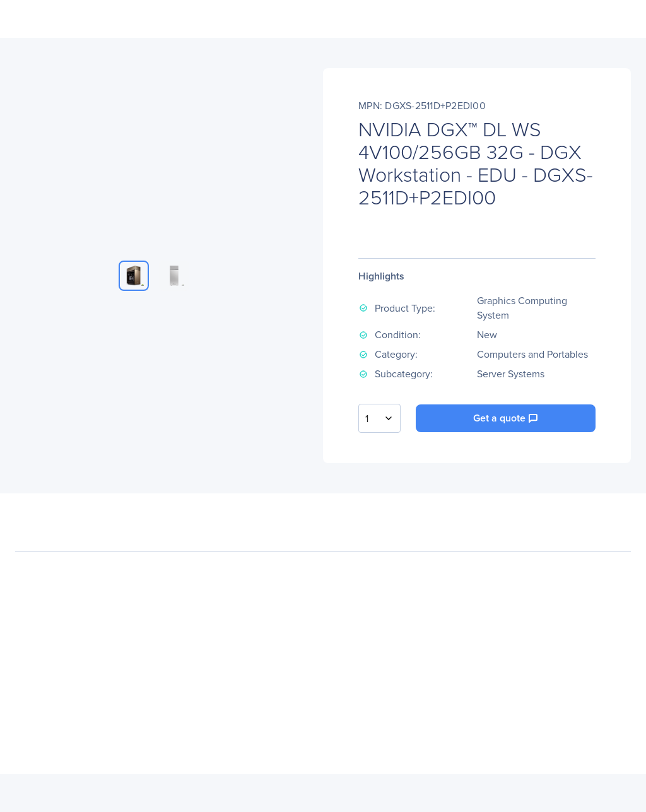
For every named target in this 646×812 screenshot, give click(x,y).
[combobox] (379, 418)
